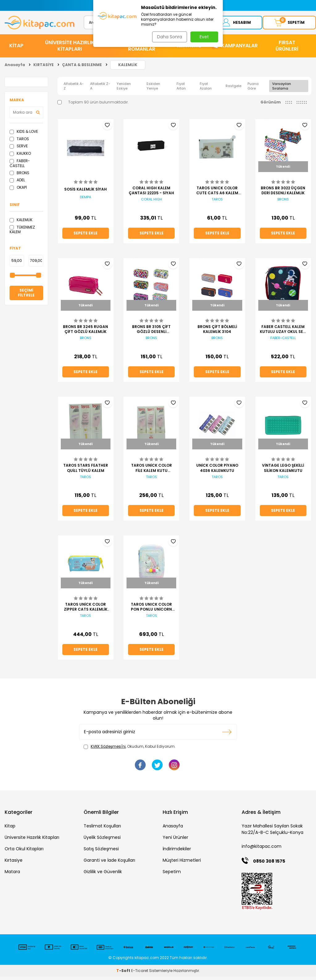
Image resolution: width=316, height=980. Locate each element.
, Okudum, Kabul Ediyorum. (130, 750)
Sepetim (172, 875)
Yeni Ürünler (175, 841)
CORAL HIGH (152, 203)
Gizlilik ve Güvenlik (103, 875)
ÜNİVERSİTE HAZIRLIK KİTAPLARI (70, 49)
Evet (204, 37)
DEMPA (85, 201)
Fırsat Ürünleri (287, 49)
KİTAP (16, 49)
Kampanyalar (239, 49)
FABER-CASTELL (20, 167)
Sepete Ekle (85, 236)
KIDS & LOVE (24, 135)
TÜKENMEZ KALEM (22, 233)
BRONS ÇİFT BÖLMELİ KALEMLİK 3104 (217, 333)
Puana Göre (253, 89)
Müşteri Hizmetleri (182, 864)
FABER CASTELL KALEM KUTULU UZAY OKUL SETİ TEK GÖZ (283, 333)
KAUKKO (20, 157)
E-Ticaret (140, 974)
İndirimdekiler (177, 852)
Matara (12, 875)
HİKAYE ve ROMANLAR (142, 49)
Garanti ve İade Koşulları (109, 864)
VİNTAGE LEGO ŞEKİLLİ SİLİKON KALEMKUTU (283, 472)
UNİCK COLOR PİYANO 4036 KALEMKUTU (217, 472)
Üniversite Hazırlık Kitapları (32, 841)
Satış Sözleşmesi (101, 852)
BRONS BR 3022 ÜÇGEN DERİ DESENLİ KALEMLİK (283, 194)
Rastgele (233, 90)
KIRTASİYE (189, 49)
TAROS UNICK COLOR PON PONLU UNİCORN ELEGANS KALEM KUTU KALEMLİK (152, 610)
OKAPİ (18, 191)
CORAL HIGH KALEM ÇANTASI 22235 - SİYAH (151, 194)
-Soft (124, 974)
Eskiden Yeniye (153, 89)
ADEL (17, 183)
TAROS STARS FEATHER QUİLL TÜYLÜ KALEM (86, 472)
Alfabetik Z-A (100, 89)
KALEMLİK (128, 68)
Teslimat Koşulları (102, 829)
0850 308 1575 (269, 865)
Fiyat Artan (181, 89)
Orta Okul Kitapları (24, 852)
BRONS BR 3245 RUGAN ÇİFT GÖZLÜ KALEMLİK (85, 333)
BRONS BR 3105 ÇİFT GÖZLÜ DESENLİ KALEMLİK (151, 333)
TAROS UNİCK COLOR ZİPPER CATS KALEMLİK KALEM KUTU (86, 610)
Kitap (10, 829)
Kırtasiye (14, 864)
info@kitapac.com (262, 850)
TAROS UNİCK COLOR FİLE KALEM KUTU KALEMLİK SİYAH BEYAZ (151, 472)
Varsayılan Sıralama (282, 89)
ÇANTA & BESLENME (82, 68)
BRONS (19, 176)
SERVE (19, 150)
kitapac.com (147, 961)
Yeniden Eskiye (124, 89)
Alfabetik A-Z (74, 89)
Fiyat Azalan (206, 89)
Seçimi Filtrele (26, 296)
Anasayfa (15, 68)
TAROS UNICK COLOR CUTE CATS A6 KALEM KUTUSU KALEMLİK (217, 194)
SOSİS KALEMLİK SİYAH (85, 193)
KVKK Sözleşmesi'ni (108, 750)
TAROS (19, 142)
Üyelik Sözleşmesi (102, 841)
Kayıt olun (227, 735)
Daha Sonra (168, 37)
